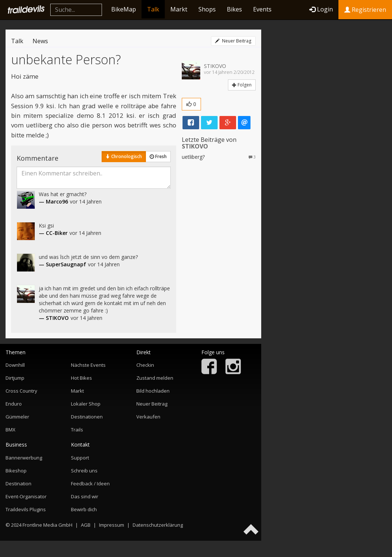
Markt (179, 9)
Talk (153, 9)
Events (262, 9)
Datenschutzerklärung (158, 525)
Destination (18, 483)
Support (80, 458)
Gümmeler (17, 417)
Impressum (112, 525)
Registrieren (365, 10)
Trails (77, 430)
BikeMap (124, 9)
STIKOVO (215, 66)
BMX (11, 430)
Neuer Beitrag (233, 41)
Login (321, 9)
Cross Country (21, 391)
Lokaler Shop (86, 404)
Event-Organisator (26, 496)
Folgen (242, 85)
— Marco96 (53, 201)
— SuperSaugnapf (62, 264)
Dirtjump (15, 378)
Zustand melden (155, 378)
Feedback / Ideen (90, 483)
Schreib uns (84, 471)
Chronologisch (124, 156)
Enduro (14, 404)
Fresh (158, 156)
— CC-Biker (53, 233)
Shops (207, 9)
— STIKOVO (54, 318)
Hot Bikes (81, 378)
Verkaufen (148, 417)
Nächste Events (88, 365)
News (40, 41)
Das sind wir (85, 496)
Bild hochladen (153, 391)
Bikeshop (16, 471)
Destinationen (87, 417)
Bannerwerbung (24, 458)
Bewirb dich (84, 509)
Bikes (234, 9)
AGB (86, 525)
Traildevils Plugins (26, 509)
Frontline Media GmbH (47, 525)
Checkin (145, 365)
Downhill (15, 365)
